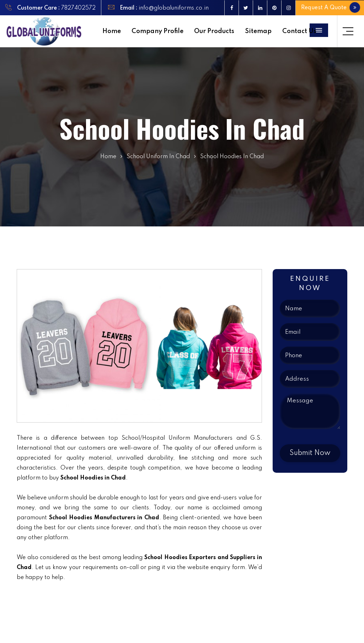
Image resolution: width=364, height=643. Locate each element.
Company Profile (157, 31)
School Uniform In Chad (158, 157)
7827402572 (78, 8)
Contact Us (299, 31)
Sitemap (258, 31)
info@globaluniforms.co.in (173, 8)
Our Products (214, 31)
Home (112, 31)
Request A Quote (330, 7)
